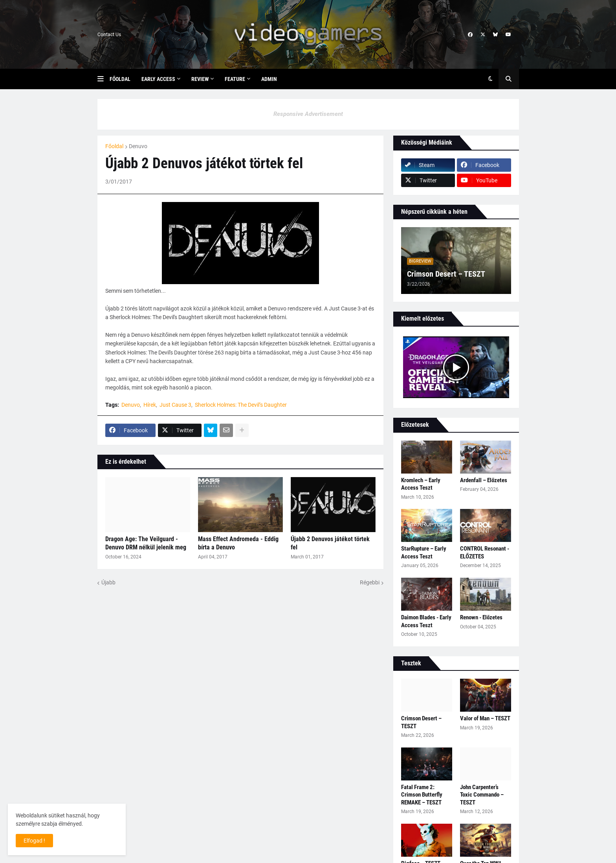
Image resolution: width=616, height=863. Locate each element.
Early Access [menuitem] (158, 79)
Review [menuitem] (200, 79)
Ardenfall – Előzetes (484, 480)
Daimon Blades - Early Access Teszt (426, 621)
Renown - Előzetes (481, 617)
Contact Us (109, 35)
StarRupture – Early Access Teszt (424, 553)
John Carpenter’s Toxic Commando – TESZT (482, 795)
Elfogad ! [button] (34, 841)
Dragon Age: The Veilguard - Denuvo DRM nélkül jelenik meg (146, 543)
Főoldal (114, 146)
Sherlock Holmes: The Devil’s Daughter (241, 405)
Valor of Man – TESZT (485, 718)
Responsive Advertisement (308, 114)
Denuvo (138, 146)
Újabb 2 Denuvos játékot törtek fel (330, 543)
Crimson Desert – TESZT (446, 274)
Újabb (108, 582)
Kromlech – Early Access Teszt (421, 484)
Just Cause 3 (175, 405)
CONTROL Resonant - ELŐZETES (485, 553)
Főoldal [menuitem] (120, 79)
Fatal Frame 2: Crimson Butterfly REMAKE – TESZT (422, 795)
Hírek (150, 405)
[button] (104, 79)
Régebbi (370, 582)
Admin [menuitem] (269, 79)
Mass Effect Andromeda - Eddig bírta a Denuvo (238, 543)
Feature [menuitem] (235, 79)
